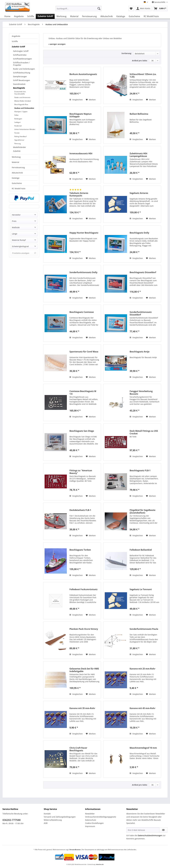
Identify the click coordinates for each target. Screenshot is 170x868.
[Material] (74, 16)
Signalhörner (19, 140)
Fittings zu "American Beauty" (81, 472)
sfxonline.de (100, 864)
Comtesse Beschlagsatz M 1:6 (83, 393)
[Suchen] (99, 9)
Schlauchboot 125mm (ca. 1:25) (143, 75)
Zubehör (17, 151)
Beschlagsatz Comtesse (82, 312)
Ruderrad (18, 126)
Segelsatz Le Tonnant (141, 589)
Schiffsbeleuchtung (22, 73)
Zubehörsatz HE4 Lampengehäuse (138, 155)
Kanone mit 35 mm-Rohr (82, 708)
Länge (15, 234)
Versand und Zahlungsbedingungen (60, 817)
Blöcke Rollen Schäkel (23, 101)
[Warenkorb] (160, 9)
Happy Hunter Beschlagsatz (84, 233)
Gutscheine (17, 183)
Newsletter (90, 814)
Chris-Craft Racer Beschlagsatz (78, 749)
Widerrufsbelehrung (53, 820)
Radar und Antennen (22, 97)
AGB (46, 823)
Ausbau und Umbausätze (24, 108)
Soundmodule (19, 84)
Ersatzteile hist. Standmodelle (20, 93)
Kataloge (16, 178)
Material (15, 162)
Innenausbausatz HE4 (81, 154)
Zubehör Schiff (18, 47)
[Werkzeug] (61, 16)
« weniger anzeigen (57, 44)
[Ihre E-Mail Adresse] (143, 830)
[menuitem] (79, 10)
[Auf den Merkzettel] (91, 100)
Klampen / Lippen (21, 112)
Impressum (90, 826)
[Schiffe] (31, 16)
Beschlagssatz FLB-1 (140, 471)
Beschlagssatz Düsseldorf (143, 272)
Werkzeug (16, 157)
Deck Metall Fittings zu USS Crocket (144, 432)
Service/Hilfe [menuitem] (159, 2)
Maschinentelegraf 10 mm (143, 748)
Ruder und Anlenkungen (24, 69)
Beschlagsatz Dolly (139, 233)
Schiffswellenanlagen (22, 59)
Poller (17, 115)
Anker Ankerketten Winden (25, 129)
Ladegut (17, 122)
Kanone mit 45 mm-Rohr (142, 708)
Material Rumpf (19, 240)
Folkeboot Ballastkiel (141, 550)
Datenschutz (91, 820)
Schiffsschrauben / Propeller (21, 64)
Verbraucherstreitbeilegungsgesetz (101, 817)
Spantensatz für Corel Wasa (84, 352)
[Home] (7, 16)
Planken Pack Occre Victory (84, 629)
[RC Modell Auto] (151, 16)
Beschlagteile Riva (21, 104)
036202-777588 (12, 820)
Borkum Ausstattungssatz (83, 74)
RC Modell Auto (19, 188)
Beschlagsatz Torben (80, 550)
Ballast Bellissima (139, 114)
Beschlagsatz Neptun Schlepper (81, 115)
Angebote (16, 36)
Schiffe (15, 41)
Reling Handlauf (20, 136)
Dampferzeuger (20, 76)
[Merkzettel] (131, 9)
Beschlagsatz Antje (140, 352)
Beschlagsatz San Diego (82, 431)
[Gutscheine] (134, 16)
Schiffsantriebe (20, 55)
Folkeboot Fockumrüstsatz (83, 589)
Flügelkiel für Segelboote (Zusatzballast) (142, 511)
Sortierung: (127, 53)
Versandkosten (75, 850)
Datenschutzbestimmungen (150, 835)
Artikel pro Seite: (140, 61)
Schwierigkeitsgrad (20, 246)
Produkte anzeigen (24, 253)
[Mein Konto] (143, 9)
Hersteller (16, 215)
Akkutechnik (17, 173)
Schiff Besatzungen (22, 80)
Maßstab (16, 227)
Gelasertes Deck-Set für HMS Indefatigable (84, 670)
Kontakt (47, 814)
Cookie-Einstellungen (94, 823)
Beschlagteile (19, 88)
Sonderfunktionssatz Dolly (83, 272)
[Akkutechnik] (107, 16)
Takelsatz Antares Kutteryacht (79, 194)
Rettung (18, 144)
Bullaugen (18, 119)
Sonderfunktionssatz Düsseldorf (141, 313)
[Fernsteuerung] (89, 16)
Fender (17, 133)
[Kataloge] (121, 16)
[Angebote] (19, 16)
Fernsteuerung (18, 167)
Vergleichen (76, 100)
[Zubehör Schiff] (45, 16)
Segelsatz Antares (139, 193)
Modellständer (20, 147)
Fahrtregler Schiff (21, 51)
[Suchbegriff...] (79, 9)
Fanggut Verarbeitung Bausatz (141, 393)
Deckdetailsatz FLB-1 (80, 510)
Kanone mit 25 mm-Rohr (142, 669)
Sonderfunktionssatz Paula (144, 629)
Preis (14, 221)
